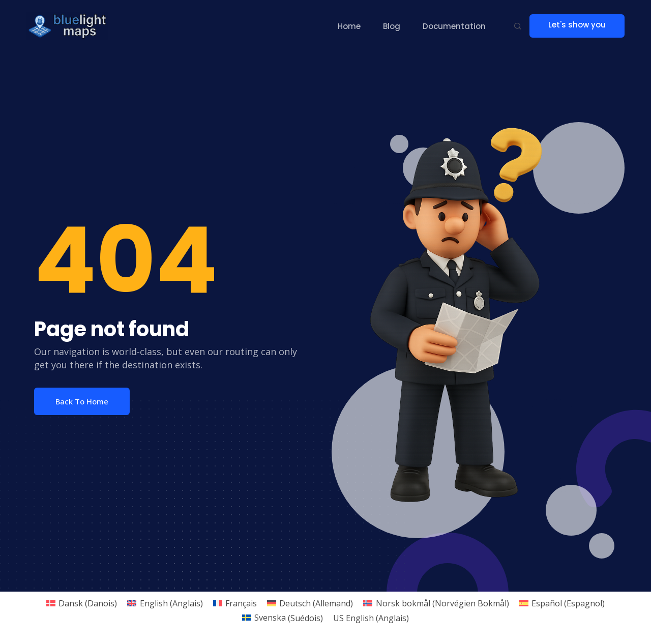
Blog (393, 26)
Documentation (456, 26)
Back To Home (82, 401)
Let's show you (582, 26)
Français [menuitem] (241, 603)
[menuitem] (82, 603)
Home (351, 26)
